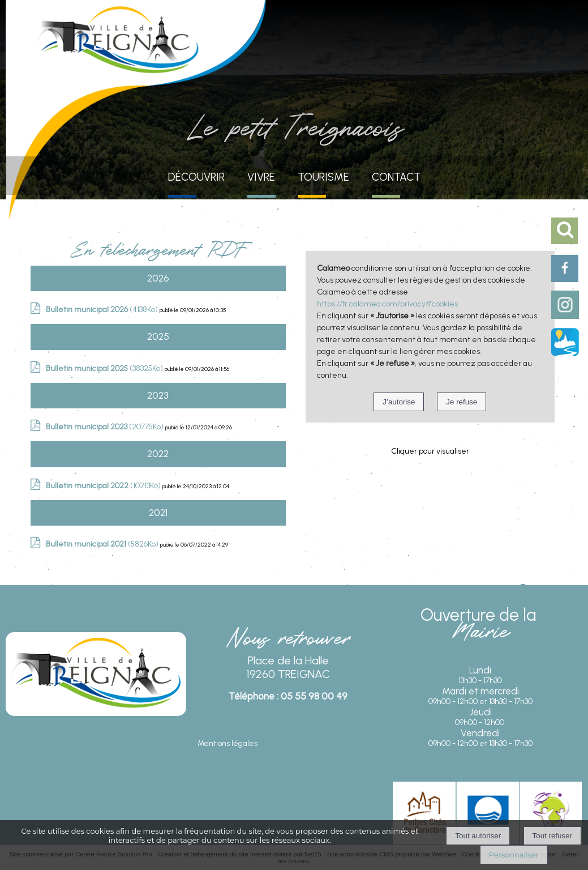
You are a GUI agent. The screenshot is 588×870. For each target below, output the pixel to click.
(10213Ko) (104, 486)
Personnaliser (514, 855)
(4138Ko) (103, 310)
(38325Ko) (105, 368)
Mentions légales (228, 743)
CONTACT (396, 177)
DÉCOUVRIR (196, 177)
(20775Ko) (106, 427)
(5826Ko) (103, 544)
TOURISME (323, 177)
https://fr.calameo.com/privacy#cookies (387, 304)
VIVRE (261, 177)
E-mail (288, 716)
